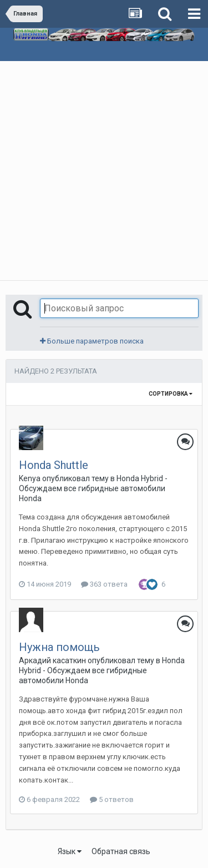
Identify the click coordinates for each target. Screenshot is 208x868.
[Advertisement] (104, 171)
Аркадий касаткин (52, 660)
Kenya (30, 478)
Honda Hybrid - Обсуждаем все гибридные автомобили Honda (93, 488)
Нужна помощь (59, 647)
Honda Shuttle (54, 465)
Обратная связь (121, 851)
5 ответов (112, 799)
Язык (70, 851)
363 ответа (104, 584)
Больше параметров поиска (92, 341)
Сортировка (171, 394)
